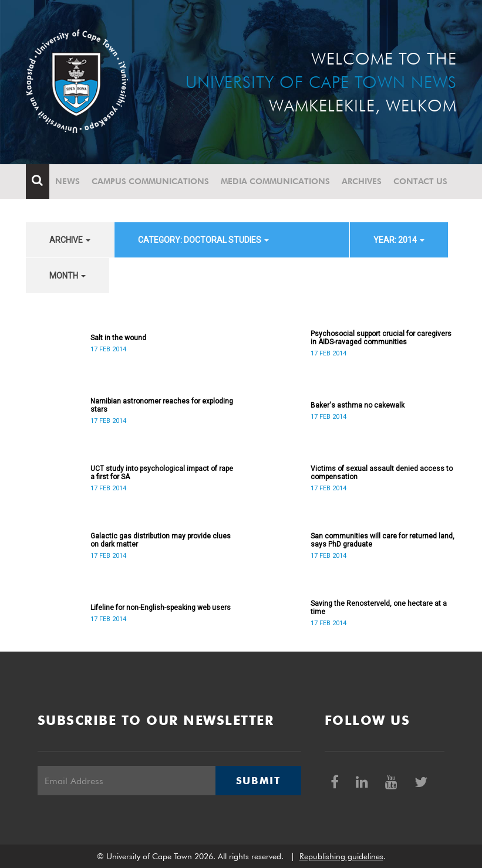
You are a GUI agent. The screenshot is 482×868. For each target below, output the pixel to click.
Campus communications (150, 181)
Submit (258, 781)
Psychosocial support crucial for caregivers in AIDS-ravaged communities (381, 338)
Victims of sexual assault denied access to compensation (382, 473)
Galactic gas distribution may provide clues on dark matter (161, 540)
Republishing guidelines (341, 856)
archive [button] (70, 240)
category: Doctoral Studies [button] (203, 240)
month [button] (68, 276)
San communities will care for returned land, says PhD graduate (382, 540)
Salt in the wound (118, 338)
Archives (362, 181)
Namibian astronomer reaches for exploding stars (162, 405)
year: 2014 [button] (399, 240)
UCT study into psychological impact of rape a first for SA (162, 473)
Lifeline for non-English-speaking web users (161, 608)
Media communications (275, 181)
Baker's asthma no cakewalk (358, 405)
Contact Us (420, 181)
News (68, 181)
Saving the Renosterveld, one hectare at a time (379, 608)
